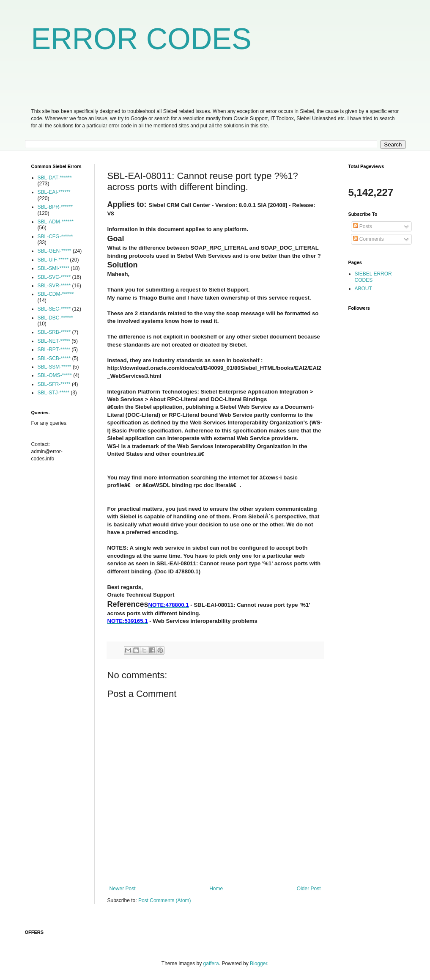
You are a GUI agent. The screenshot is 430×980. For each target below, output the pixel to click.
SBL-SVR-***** (54, 286)
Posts (363, 226)
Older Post (309, 889)
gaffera (211, 963)
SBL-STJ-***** (53, 393)
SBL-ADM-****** (56, 222)
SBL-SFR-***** (54, 384)
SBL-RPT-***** (54, 350)
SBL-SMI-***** (53, 268)
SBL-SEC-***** (54, 309)
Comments (368, 239)
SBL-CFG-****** (55, 237)
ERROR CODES (141, 39)
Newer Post (123, 889)
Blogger (259, 963)
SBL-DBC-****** (55, 318)
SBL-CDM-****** (56, 294)
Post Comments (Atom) (165, 900)
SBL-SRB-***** (54, 332)
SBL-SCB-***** (54, 358)
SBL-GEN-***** (55, 251)
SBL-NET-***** (54, 341)
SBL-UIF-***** (53, 260)
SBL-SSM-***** (55, 367)
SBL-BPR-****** (55, 207)
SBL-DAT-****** (55, 178)
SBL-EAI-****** (54, 192)
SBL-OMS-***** (55, 375)
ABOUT (363, 289)
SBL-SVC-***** (54, 277)
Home (216, 889)
